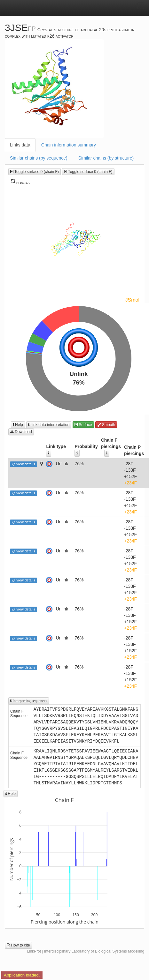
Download (21, 432)
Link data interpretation (49, 425)
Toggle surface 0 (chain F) (35, 172)
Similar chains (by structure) (106, 158)
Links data (20, 145)
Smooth (106, 425)
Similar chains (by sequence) (39, 158)
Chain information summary (69, 145)
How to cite (18, 945)
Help (18, 425)
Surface (83, 425)
